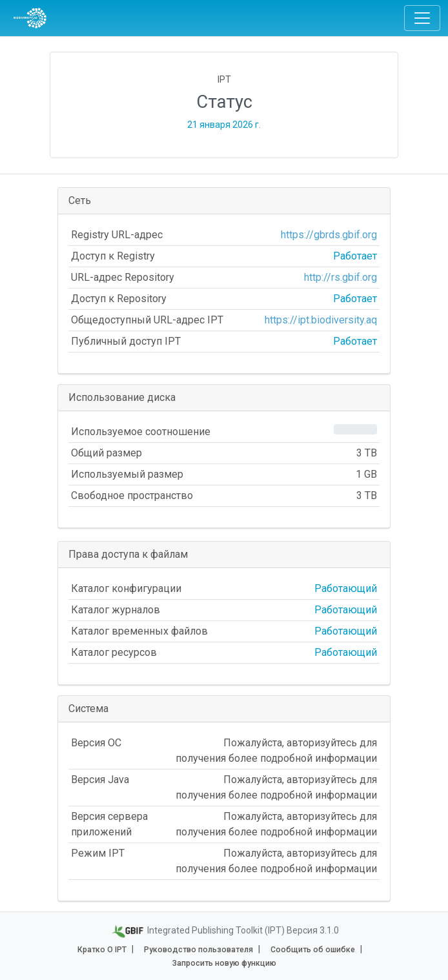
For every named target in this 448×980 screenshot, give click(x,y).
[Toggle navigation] (422, 18)
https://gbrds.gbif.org (329, 235)
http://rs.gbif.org (341, 277)
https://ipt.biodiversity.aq (321, 320)
